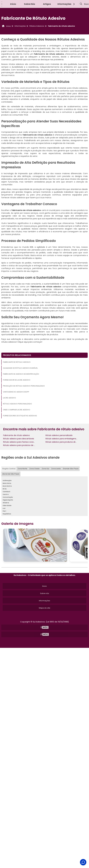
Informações (66, 4)
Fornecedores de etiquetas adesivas (20, 416)
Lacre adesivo (9, 398)
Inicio (45, 586)
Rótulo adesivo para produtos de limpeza (22, 445)
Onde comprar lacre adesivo (17, 410)
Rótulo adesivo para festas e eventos (20, 442)
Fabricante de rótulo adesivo (17, 362)
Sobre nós (45, 593)
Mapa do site (45, 608)
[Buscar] (81, 4)
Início (13, 4)
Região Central (9, 469)
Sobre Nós (30, 4)
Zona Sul (45, 469)
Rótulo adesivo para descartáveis (19, 439)
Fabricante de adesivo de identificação (21, 374)
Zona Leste (56, 469)
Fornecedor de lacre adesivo (17, 380)
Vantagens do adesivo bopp (16, 392)
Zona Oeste (34, 469)
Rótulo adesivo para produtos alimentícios (65, 442)
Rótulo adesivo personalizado (17, 404)
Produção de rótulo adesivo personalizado (24, 386)
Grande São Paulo (71, 469)
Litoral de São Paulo (11, 474)
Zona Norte (22, 469)
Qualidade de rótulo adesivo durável (20, 368)
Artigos (47, 4)
